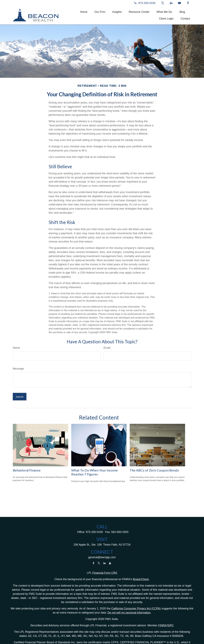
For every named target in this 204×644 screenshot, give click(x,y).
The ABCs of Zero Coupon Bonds (154, 470)
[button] (84, 12)
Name (16, 348)
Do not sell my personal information (129, 613)
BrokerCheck (141, 579)
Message (18, 369)
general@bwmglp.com (102, 557)
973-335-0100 (144, 3)
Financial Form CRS (105, 573)
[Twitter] (163, 3)
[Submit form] (20, 397)
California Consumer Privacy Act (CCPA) (136, 608)
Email (107, 348)
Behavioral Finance (27, 470)
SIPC (170, 625)
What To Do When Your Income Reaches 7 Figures (95, 472)
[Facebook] (188, 3)
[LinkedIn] (171, 3)
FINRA (162, 625)
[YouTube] (180, 3)
